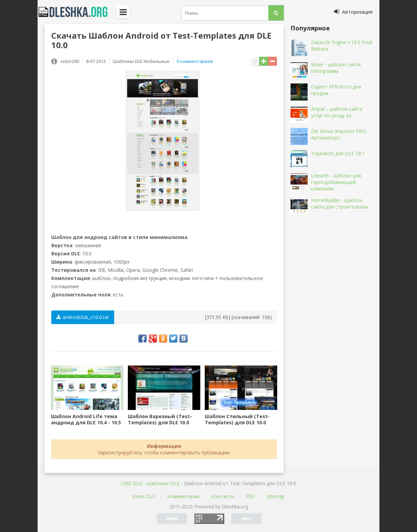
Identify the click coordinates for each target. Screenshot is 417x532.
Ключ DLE (144, 496)
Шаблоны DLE (163, 483)
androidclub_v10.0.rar (83, 317)
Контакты (223, 496)
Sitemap (276, 496)
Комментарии (183, 496)
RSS (250, 496)
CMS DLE (131, 483)
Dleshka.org (77, 12)
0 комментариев (195, 61)
